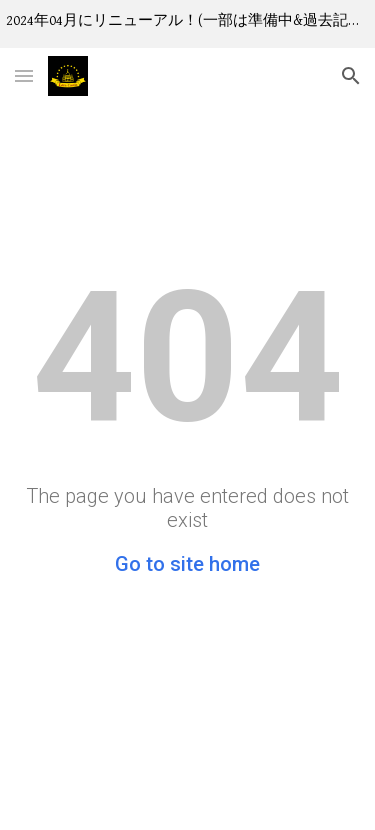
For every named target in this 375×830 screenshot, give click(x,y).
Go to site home (187, 564)
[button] (24, 75)
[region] (187, 24)
